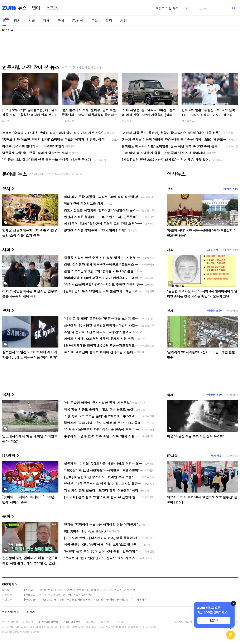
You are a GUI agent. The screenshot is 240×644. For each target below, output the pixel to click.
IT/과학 (78, 21)
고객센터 (106, 622)
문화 (94, 21)
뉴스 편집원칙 (10, 622)
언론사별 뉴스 (11, 612)
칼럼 (109, 21)
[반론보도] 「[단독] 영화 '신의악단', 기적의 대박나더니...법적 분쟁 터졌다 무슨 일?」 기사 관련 (80, 590)
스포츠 (52, 8)
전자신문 (216, 456)
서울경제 (213, 250)
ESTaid (8, 632)
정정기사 (8, 584)
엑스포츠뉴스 (189, 121)
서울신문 (127, 121)
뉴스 (22, 8)
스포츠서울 (68, 121)
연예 (36, 8)
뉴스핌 (6, 121)
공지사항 (91, 622)
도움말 (119, 622)
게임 (124, 21)
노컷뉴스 (232, 456)
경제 (46, 21)
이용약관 (28, 622)
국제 (61, 21)
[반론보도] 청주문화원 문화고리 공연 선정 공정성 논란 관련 (58, 595)
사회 (32, 21)
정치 (17, 21)
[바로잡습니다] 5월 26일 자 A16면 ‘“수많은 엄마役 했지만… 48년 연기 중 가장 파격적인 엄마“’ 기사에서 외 (86, 599)
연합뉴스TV (231, 189)
